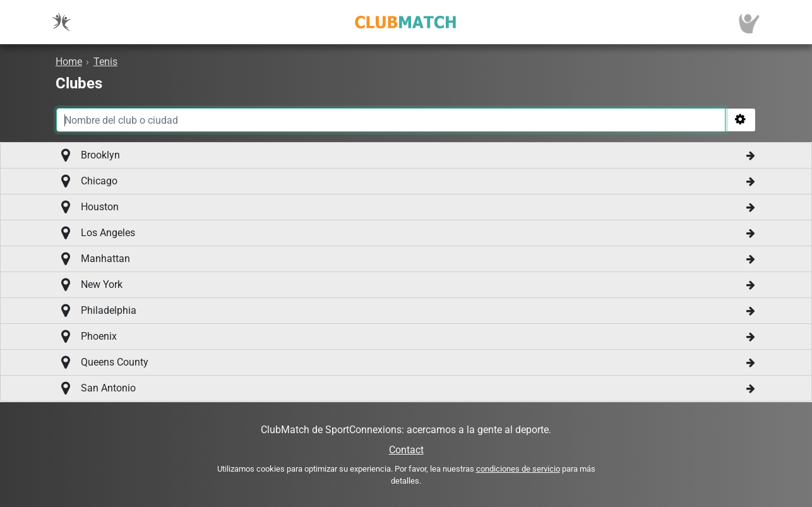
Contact (406, 450)
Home (69, 62)
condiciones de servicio (518, 469)
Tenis (105, 62)
